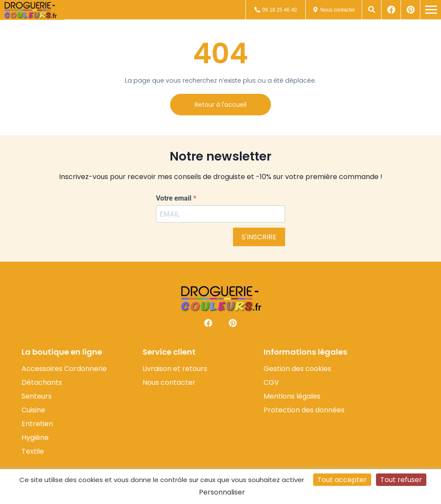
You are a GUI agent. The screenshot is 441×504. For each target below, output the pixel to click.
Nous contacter (169, 383)
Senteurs (37, 396)
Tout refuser (401, 480)
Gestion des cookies (297, 369)
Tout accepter (342, 480)
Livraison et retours (175, 369)
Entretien (37, 424)
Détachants (42, 383)
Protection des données (304, 410)
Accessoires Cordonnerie (64, 369)
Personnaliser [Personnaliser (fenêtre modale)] (222, 492)
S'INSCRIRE (259, 237)
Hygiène (35, 438)
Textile (33, 451)
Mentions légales (292, 396)
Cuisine (33, 410)
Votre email (174, 198)
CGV (271, 383)
